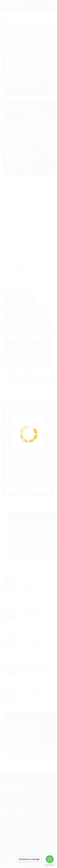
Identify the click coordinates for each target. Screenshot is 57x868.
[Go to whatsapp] (50, 859)
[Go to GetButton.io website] (50, 865)
